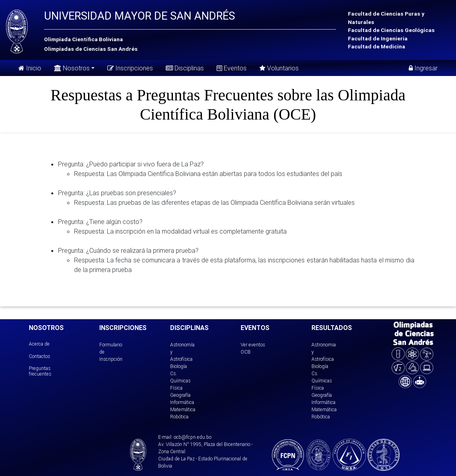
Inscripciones (130, 68)
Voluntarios (279, 68)
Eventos (232, 68)
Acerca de (39, 344)
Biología (179, 366)
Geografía (180, 395)
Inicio (30, 68)
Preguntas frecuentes (40, 371)
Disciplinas (185, 68)
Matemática (183, 409)
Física (176, 388)
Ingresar (423, 68)
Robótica (179, 417)
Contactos (39, 356)
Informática (182, 402)
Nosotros (72, 67)
